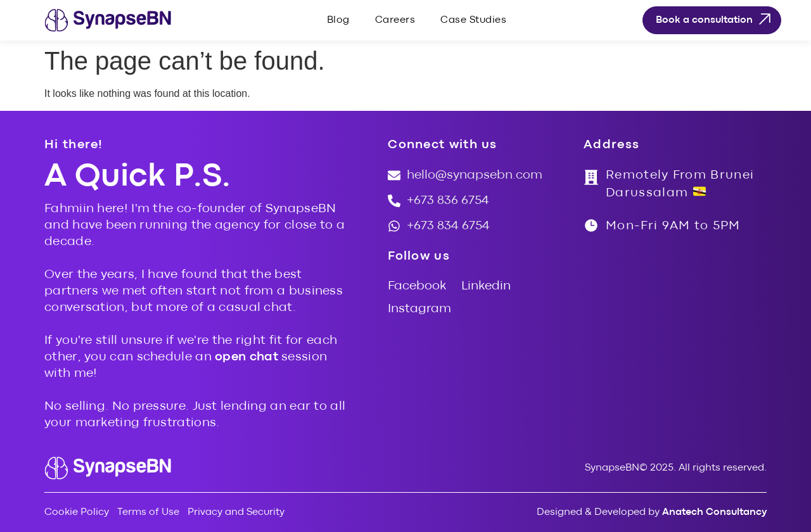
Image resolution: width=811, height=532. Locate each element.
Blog (338, 20)
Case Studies (473, 20)
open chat (246, 357)
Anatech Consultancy (714, 512)
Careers (395, 20)
